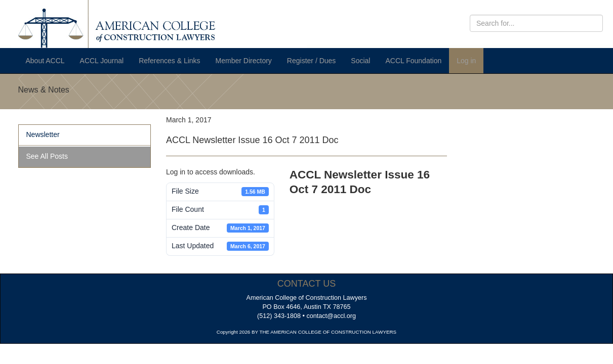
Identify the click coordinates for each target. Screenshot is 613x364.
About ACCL (45, 61)
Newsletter (43, 134)
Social (360, 61)
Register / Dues (311, 61)
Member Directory (244, 61)
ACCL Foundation (413, 61)
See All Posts (47, 156)
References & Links (169, 61)
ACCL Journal (102, 61)
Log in (466, 61)
